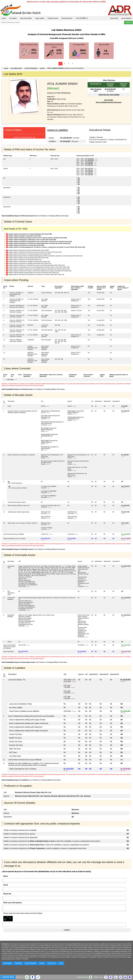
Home (4, 18)
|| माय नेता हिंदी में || (82, 18)
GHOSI (42, 68)
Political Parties (53, 18)
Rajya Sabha (40, 18)
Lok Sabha (13, 18)
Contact (42, 963)
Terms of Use (52, 963)
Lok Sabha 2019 (16, 68)
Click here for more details (109, 95)
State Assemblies (26, 18)
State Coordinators (31, 963)
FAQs (61, 963)
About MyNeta (126, 18)
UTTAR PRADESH (31, 68)
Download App (82, 977)
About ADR (114, 18)
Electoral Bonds (67, 18)
